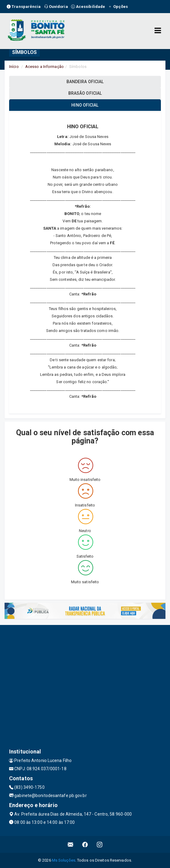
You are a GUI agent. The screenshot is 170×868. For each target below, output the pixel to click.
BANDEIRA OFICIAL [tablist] (85, 82)
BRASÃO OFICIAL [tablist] (85, 93)
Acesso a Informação (44, 67)
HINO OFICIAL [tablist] (85, 105)
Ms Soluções (64, 860)
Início (14, 67)
